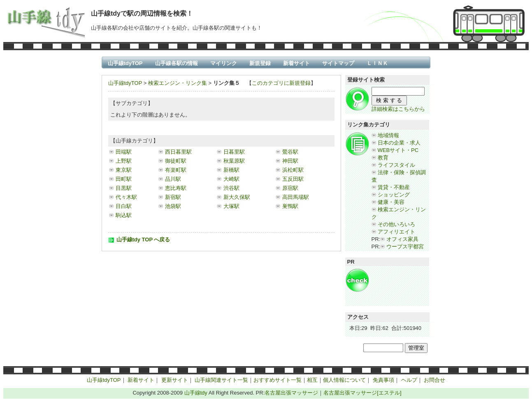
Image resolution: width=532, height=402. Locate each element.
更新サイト (175, 380)
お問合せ (434, 380)
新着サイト (296, 63)
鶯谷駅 (290, 152)
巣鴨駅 (290, 206)
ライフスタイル (396, 165)
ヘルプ (409, 380)
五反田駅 (293, 179)
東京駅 (124, 170)
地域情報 (388, 135)
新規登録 (260, 63)
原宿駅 (290, 188)
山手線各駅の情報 (177, 63)
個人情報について (344, 380)
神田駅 (290, 161)
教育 (383, 158)
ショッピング (394, 195)
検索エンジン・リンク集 (178, 83)
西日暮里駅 (178, 152)
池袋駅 (173, 206)
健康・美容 (391, 202)
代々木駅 (126, 197)
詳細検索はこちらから (398, 109)
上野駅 (124, 161)
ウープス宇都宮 (405, 247)
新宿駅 (173, 197)
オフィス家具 (402, 239)
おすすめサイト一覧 (278, 380)
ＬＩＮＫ (377, 63)
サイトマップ (338, 63)
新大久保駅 (237, 197)
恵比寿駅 (176, 188)
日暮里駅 (234, 152)
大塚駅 (231, 206)
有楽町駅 (176, 170)
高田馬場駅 (296, 197)
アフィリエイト (396, 232)
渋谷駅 (231, 188)
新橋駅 (231, 170)
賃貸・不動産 (394, 187)
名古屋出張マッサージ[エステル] (362, 393)
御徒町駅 (176, 161)
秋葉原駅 (234, 161)
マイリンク (224, 63)
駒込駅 (124, 215)
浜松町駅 (293, 170)
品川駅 (173, 179)
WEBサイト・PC (398, 150)
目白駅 (124, 206)
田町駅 (124, 179)
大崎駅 (231, 179)
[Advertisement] (396, 287)
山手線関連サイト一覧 (221, 380)
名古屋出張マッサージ (291, 393)
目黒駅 (124, 188)
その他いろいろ (396, 224)
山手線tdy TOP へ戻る (143, 240)
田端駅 (124, 152)
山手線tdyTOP (125, 63)
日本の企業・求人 (399, 143)
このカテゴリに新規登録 (281, 83)
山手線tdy (196, 393)
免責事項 (383, 380)
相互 (312, 380)
